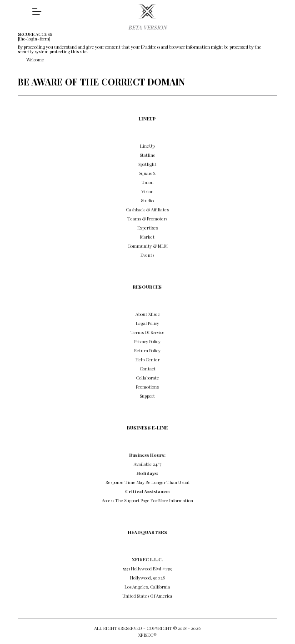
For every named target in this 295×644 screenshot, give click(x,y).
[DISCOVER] (37, 11)
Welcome (35, 60)
